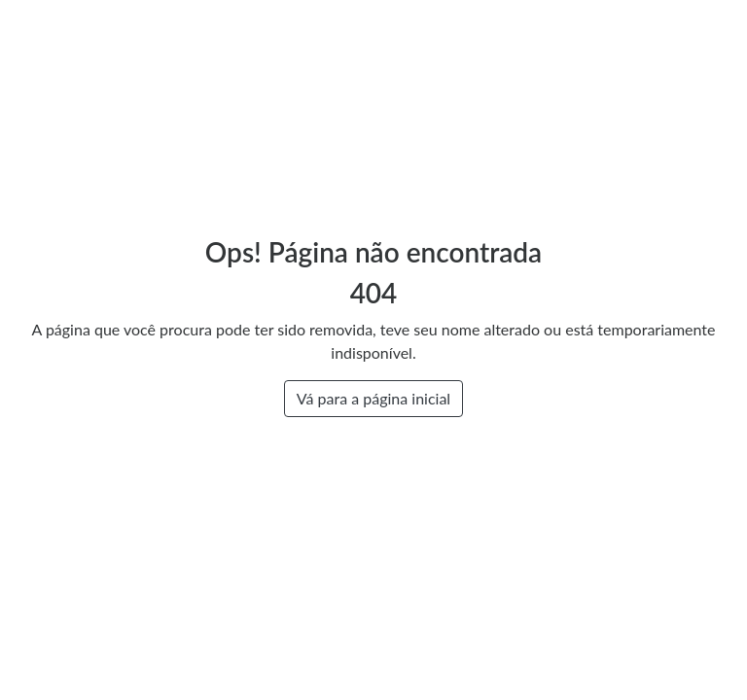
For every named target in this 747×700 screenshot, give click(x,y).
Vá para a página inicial (373, 398)
